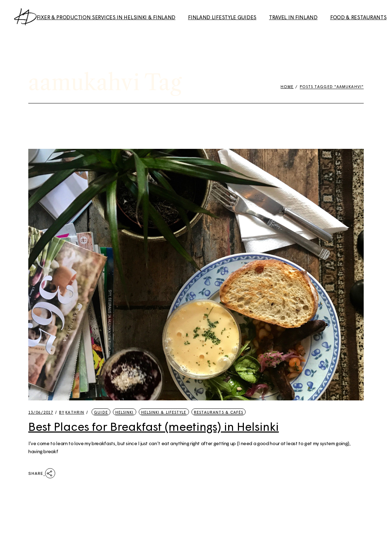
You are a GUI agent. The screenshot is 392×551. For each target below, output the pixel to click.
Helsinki (125, 412)
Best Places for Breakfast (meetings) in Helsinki (154, 426)
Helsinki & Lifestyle (164, 412)
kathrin (72, 412)
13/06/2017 (41, 412)
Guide (101, 412)
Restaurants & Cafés (219, 412)
